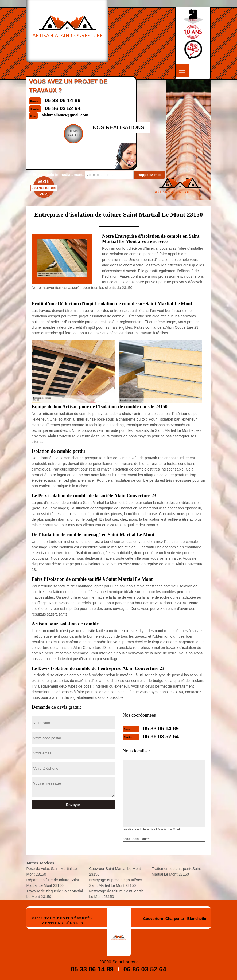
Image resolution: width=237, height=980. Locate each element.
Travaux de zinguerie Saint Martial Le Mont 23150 (55, 894)
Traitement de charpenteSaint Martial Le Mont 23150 (176, 871)
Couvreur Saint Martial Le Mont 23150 (115, 871)
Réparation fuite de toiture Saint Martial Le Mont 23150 (53, 883)
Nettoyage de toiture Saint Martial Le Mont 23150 (117, 894)
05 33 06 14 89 (161, 728)
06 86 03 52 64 (161, 736)
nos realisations (118, 127)
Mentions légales (62, 923)
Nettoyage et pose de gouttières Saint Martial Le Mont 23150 (115, 883)
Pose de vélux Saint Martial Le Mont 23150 (52, 871)
